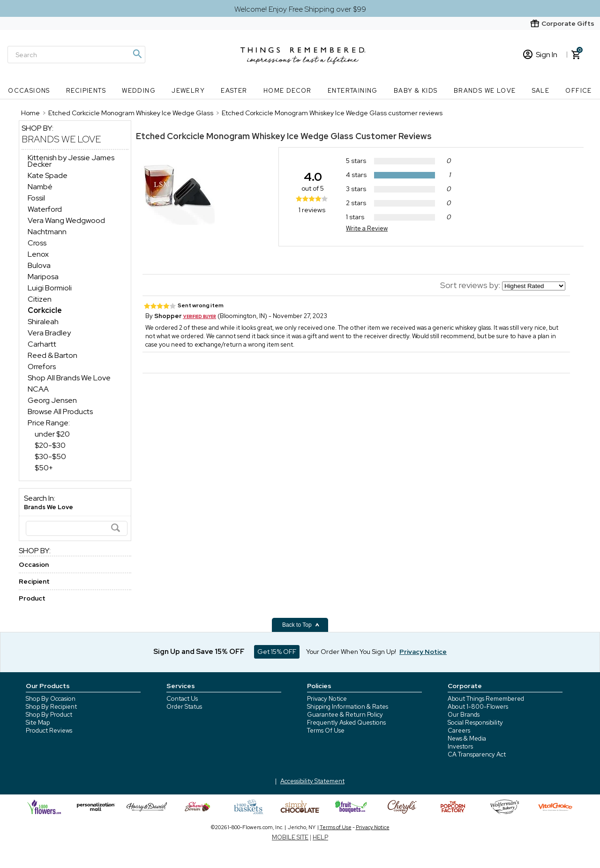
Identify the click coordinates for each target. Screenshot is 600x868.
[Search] (76, 55)
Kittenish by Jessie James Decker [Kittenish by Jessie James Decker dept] (71, 161)
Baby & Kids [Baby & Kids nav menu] (416, 91)
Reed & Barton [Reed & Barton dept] (52, 355)
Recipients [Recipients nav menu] (86, 91)
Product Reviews (49, 731)
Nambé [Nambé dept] (40, 187)
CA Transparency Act (477, 754)
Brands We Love (61, 139)
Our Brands (464, 715)
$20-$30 (50, 445)
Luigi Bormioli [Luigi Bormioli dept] (50, 288)
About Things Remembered (486, 699)
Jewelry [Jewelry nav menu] (188, 91)
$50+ (44, 468)
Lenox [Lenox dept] (38, 254)
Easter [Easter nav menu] (234, 91)
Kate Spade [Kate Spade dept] (48, 175)
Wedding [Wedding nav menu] (139, 91)
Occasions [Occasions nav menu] (29, 91)
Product (32, 598)
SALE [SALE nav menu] (541, 91)
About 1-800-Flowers (478, 707)
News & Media (467, 738)
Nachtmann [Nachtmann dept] (47, 232)
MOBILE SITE (290, 837)
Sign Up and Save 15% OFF (199, 652)
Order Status (184, 707)
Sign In (540, 55)
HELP (320, 837)
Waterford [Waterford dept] (45, 209)
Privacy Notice (327, 699)
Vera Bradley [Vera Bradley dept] (49, 333)
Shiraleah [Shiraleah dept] (43, 322)
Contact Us (182, 699)
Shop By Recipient (51, 707)
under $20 (52, 434)
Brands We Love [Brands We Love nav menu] (485, 91)
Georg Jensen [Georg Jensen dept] (52, 400)
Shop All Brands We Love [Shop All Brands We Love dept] (69, 378)
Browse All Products (60, 412)
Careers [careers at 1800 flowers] (459, 731)
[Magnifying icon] (137, 54)
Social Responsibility (475, 723)
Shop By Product (49, 715)
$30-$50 (50, 456)
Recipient (34, 581)
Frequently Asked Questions (346, 723)
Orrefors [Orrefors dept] (42, 367)
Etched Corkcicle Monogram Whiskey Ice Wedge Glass (245, 136)
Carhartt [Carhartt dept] (42, 344)
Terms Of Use (326, 731)
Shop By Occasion (51, 699)
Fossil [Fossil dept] (36, 198)
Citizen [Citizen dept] (40, 299)
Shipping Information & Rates (348, 707)
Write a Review (367, 228)
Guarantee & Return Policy (345, 715)
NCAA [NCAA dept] (38, 389)
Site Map (38, 723)
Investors (460, 746)
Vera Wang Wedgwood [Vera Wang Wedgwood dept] (66, 220)
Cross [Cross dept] (37, 243)
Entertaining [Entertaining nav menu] (353, 91)
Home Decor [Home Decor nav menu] (288, 91)
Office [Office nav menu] (578, 91)
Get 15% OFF (277, 652)
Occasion (34, 564)
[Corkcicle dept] (45, 310)
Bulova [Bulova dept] (39, 265)
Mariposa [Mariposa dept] (43, 277)
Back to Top (301, 625)
